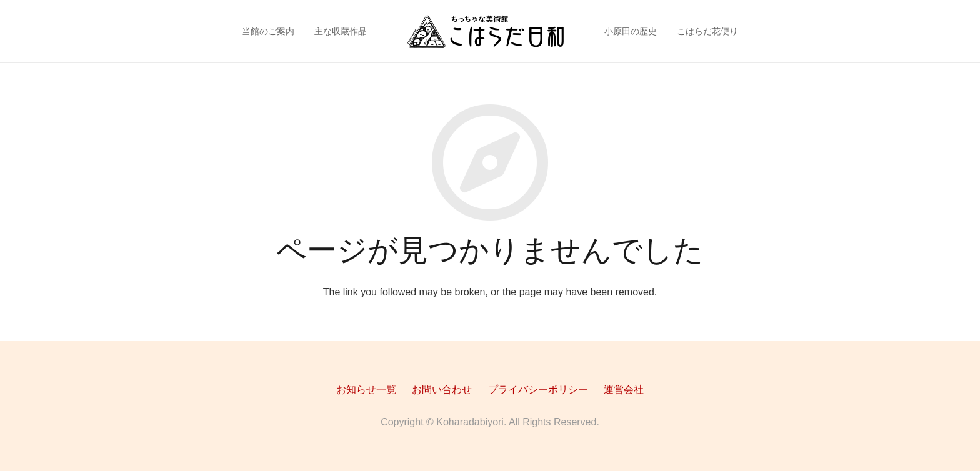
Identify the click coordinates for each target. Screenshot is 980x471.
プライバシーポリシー (538, 389)
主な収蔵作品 (341, 31)
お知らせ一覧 (366, 389)
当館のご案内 (268, 31)
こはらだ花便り (707, 31)
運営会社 (624, 389)
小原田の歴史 (631, 31)
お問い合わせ (442, 389)
